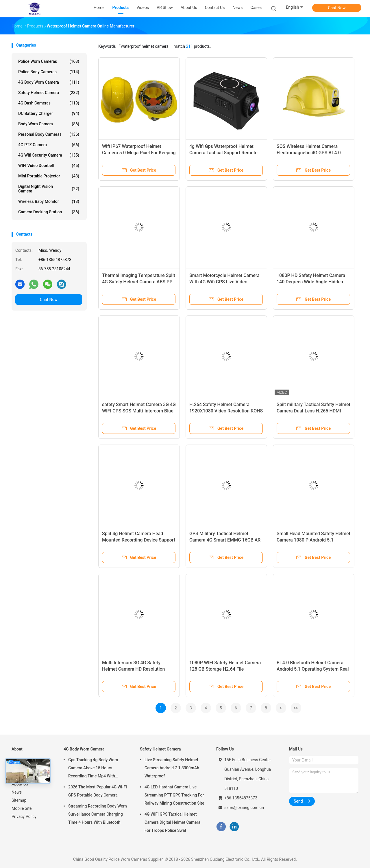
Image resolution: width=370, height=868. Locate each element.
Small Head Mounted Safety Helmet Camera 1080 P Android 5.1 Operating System (313, 540)
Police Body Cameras (49, 72)
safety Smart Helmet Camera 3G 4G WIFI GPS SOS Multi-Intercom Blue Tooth (139, 411)
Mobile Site (22, 808)
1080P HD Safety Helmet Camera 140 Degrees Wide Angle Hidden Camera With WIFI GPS (311, 282)
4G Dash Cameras (49, 103)
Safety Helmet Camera (49, 93)
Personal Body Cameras (49, 134)
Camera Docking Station (49, 212)
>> (296, 708)
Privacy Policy (24, 816)
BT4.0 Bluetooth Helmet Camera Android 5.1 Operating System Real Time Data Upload (313, 669)
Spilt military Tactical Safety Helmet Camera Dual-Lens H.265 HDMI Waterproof (313, 411)
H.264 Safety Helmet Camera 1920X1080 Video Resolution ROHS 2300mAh (226, 411)
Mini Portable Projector (49, 176)
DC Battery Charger (49, 113)
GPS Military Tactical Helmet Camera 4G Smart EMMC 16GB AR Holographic (225, 540)
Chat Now (337, 8)
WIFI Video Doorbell (49, 166)
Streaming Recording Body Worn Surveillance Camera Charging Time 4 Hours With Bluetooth (98, 814)
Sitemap (19, 800)
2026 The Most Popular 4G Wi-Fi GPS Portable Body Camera (98, 791)
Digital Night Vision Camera (49, 189)
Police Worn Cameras (49, 61)
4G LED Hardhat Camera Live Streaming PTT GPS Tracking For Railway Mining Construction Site (174, 795)
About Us (20, 784)
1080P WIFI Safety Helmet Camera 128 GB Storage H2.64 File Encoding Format (225, 669)
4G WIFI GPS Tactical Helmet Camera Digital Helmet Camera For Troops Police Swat (172, 822)
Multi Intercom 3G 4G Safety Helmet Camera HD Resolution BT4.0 (133, 669)
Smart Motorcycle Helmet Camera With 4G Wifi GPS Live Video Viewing (224, 282)
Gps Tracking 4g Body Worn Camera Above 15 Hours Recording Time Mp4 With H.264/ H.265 (93, 769)
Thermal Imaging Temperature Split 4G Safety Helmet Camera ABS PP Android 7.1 (139, 282)
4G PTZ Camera (49, 145)
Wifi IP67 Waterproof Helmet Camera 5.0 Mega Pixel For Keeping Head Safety (139, 153)
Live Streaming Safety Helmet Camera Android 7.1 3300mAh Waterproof (172, 768)
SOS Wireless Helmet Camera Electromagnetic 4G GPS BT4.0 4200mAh (309, 153)
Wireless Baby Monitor (49, 201)
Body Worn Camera (49, 124)
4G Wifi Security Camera (49, 155)
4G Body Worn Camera (49, 82)
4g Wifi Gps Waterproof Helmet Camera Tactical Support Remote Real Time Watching (223, 153)
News (17, 792)
